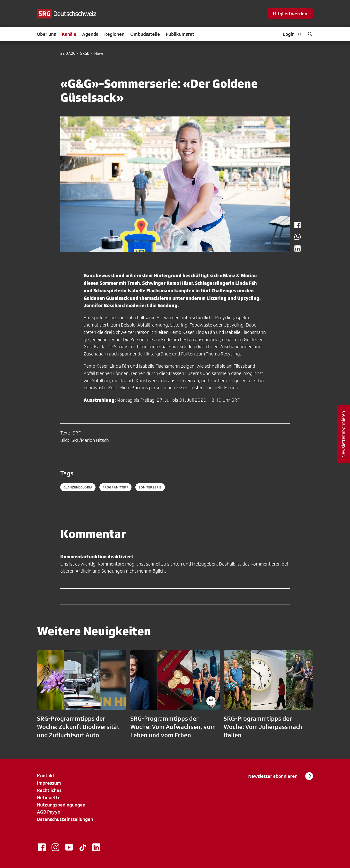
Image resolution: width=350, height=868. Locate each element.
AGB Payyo (49, 812)
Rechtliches (49, 790)
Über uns (46, 34)
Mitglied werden (290, 14)
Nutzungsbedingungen (61, 805)
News (99, 53)
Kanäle (69, 34)
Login (292, 34)
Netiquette (49, 797)
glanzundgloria (78, 487)
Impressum (49, 783)
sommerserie (150, 487)
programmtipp (115, 487)
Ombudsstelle (145, 34)
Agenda (90, 34)
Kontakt (46, 776)
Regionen (114, 34)
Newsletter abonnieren (281, 776)
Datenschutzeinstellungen (65, 819)
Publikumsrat (180, 34)
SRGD (85, 53)
